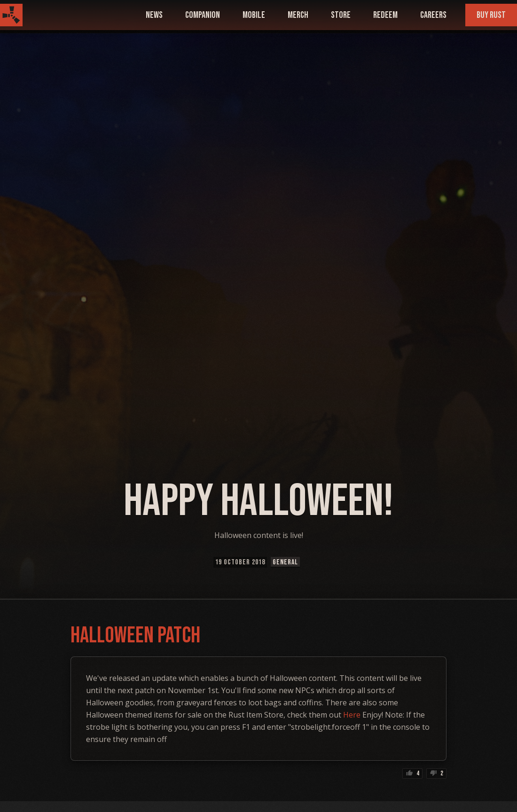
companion (203, 15)
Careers (433, 15)
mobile (254, 15)
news (154, 15)
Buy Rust (491, 15)
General (285, 562)
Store (341, 15)
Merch (298, 15)
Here (352, 715)
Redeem (385, 15)
